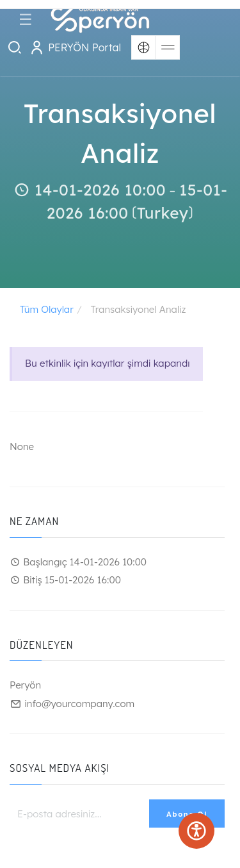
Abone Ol (187, 814)
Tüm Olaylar (47, 309)
